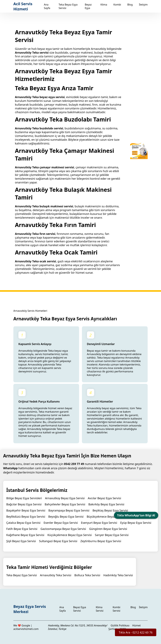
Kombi (117, 5)
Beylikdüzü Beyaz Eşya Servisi (26, 517)
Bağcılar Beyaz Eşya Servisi (24, 504)
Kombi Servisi (116, 609)
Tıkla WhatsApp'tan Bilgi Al (136, 515)
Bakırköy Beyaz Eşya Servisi (106, 504)
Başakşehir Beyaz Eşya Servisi (26, 510)
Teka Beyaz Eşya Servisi (22, 575)
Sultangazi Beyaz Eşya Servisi (58, 541)
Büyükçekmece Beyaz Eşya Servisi (109, 517)
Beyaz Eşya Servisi (80, 609)
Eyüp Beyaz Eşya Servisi (136, 523)
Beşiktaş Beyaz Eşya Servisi (110, 510)
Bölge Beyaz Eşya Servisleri (24, 498)
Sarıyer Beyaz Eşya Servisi (112, 535)
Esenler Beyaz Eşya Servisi (61, 523)
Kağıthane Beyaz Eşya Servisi (25, 535)
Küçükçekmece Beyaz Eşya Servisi (70, 535)
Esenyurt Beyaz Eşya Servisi (99, 523)
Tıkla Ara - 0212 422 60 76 (136, 632)
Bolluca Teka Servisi (87, 575)
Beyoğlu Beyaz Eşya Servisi (66, 517)
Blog (130, 5)
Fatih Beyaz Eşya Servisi (22, 529)
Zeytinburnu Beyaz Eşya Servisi (101, 541)
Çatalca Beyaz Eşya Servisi (23, 523)
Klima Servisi (100, 609)
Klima (104, 5)
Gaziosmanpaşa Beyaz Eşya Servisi (63, 529)
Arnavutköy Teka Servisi (56, 575)
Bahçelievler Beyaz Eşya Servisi (65, 504)
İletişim (143, 5)
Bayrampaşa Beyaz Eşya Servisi (69, 510)
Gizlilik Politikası (120, 625)
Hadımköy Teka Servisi (118, 575)
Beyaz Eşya (88, 6)
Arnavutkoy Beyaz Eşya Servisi (65, 498)
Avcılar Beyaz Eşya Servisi (104, 498)
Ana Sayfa (47, 6)
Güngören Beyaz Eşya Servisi (108, 529)
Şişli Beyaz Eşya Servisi (21, 541)
